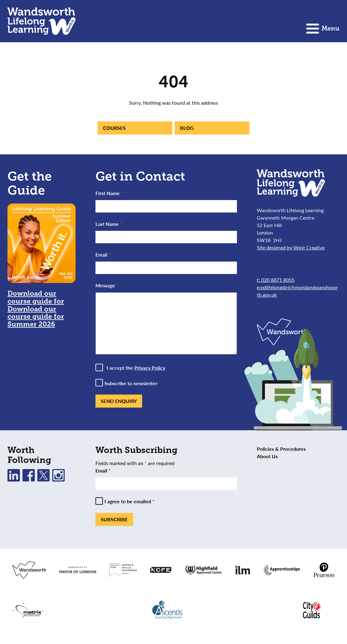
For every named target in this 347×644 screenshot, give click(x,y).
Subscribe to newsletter (131, 383)
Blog (187, 128)
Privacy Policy (150, 368)
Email (103, 255)
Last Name (109, 224)
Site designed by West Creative (291, 247)
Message (107, 285)
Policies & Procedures (281, 449)
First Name (109, 193)
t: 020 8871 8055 (276, 280)
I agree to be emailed (130, 501)
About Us (267, 456)
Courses (114, 128)
